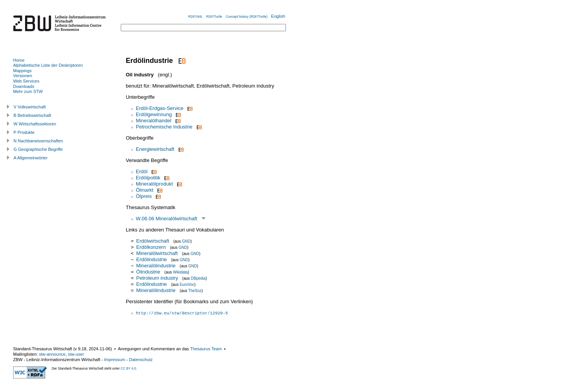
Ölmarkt (145, 190)
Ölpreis (144, 196)
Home (19, 60)
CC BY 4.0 (128, 368)
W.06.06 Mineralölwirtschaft (166, 219)
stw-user (76, 354)
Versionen (23, 76)
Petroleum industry (157, 278)
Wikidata (180, 272)
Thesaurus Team (206, 349)
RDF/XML (195, 17)
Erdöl (142, 171)
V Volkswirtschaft (30, 107)
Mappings (22, 71)
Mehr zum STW (28, 91)
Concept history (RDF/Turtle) (247, 17)
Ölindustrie (148, 272)
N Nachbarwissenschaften (38, 141)
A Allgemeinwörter (30, 158)
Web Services (26, 81)
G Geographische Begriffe (38, 149)
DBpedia (198, 278)
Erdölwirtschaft (153, 241)
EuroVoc (187, 285)
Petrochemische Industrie (164, 127)
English (278, 16)
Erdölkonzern (151, 247)
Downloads (24, 86)
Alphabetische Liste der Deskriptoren (48, 65)
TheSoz (195, 291)
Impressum (115, 360)
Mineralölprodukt (154, 184)
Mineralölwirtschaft (157, 253)
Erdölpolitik (148, 178)
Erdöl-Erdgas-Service (160, 108)
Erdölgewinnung (154, 114)
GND (186, 241)
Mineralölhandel (154, 121)
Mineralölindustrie (156, 266)
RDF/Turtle (214, 17)
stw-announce (52, 354)
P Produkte (24, 132)
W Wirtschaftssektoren (35, 124)
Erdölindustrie (152, 259)
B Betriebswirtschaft (32, 115)
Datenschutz (141, 360)
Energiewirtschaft (155, 149)
